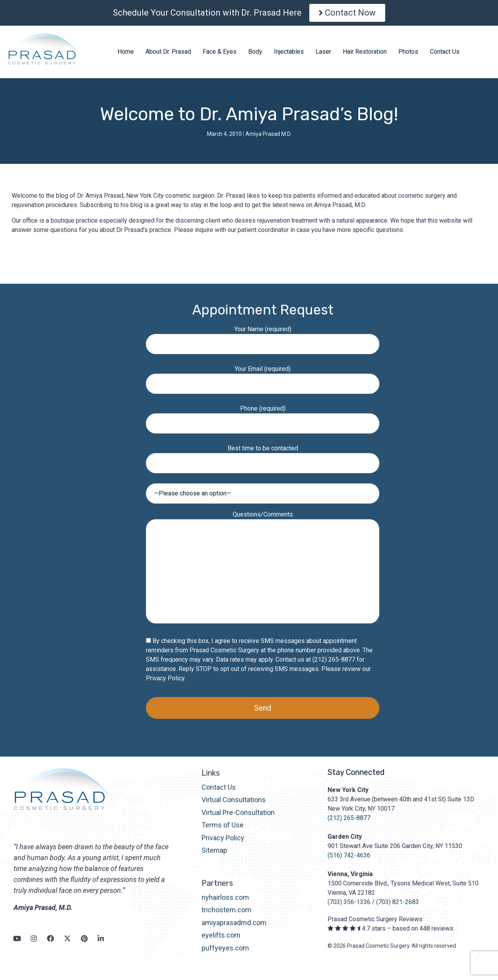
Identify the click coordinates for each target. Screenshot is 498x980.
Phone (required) (263, 416)
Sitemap (214, 850)
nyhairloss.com (225, 897)
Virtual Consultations (234, 800)
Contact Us (219, 787)
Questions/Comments (263, 568)
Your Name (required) (263, 336)
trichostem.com (226, 910)
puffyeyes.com (225, 948)
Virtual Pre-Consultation (238, 812)
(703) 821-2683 (398, 902)
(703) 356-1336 (349, 902)
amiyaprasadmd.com (234, 923)
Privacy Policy (165, 678)
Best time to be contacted (263, 456)
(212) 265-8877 (349, 818)
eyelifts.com (221, 935)
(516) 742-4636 (349, 855)
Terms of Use (223, 825)
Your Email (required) (263, 376)
